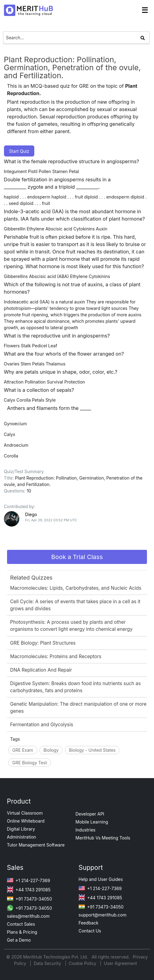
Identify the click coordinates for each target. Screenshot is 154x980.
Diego (31, 514)
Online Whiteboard (26, 821)
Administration (22, 837)
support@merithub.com (103, 915)
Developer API (90, 814)
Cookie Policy (83, 963)
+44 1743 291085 (29, 890)
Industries (86, 830)
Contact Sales (21, 924)
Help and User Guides (101, 879)
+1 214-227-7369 (29, 880)
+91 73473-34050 (30, 899)
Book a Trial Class (77, 557)
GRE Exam (23, 750)
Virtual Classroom (25, 813)
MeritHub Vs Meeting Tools (103, 838)
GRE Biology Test (30, 763)
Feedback (89, 923)
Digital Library (21, 829)
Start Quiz (19, 151)
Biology (51, 750)
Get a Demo (19, 940)
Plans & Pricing (22, 932)
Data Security (48, 963)
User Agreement (120, 963)
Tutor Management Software (36, 845)
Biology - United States (92, 750)
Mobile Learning (92, 822)
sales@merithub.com (28, 916)
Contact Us (90, 931)
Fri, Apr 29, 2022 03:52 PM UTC (51, 520)
